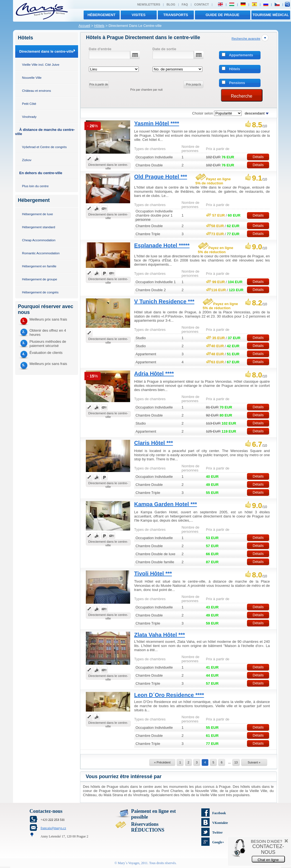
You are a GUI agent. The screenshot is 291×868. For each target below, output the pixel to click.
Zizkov (27, 160)
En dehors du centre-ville (41, 173)
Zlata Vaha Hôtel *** (160, 635)
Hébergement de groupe (40, 279)
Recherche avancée (246, 38)
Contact (202, 4)
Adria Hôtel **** (154, 374)
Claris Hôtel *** (154, 443)
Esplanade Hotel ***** (162, 245)
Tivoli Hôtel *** (153, 573)
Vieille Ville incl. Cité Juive (41, 64)
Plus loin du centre (35, 186)
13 (236, 762)
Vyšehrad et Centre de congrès (44, 147)
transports (176, 15)
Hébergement (101, 15)
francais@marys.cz (53, 828)
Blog (171, 4)
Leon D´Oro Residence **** (169, 695)
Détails (258, 157)
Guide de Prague (222, 15)
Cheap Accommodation (39, 240)
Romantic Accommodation (41, 253)
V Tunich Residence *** (164, 301)
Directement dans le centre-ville (47, 51)
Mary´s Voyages (129, 863)
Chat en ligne (268, 860)
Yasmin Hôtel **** (157, 123)
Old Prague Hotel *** (161, 177)
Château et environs (37, 91)
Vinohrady (29, 117)
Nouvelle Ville (32, 78)
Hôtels (99, 26)
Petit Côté (29, 104)
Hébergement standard (39, 227)
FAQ (185, 4)
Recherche (242, 96)
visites (139, 15)
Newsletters (149, 4)
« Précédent (162, 762)
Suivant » (254, 762)
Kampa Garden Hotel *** (166, 504)
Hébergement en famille (39, 266)
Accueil (84, 26)
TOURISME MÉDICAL (271, 15)
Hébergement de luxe (38, 214)
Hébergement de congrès (40, 292)
